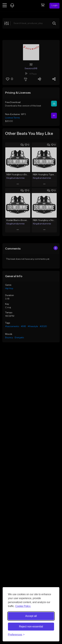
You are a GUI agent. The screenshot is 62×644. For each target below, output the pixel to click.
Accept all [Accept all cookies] (31, 616)
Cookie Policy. (23, 606)
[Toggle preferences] (16, 635)
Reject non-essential (31, 627)
